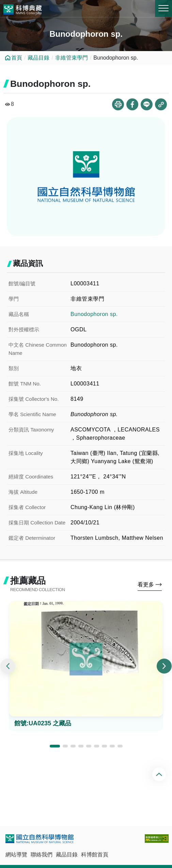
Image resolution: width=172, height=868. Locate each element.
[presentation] (8, 666)
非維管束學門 (72, 58)
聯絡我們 (42, 855)
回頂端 (160, 774)
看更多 (146, 585)
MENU (163, 8)
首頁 (17, 58)
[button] (55, 746)
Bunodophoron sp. (94, 314)
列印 (118, 104)
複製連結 (161, 104)
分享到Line (147, 104)
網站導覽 (16, 855)
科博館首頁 (95, 855)
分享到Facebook (132, 104)
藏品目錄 (38, 58)
